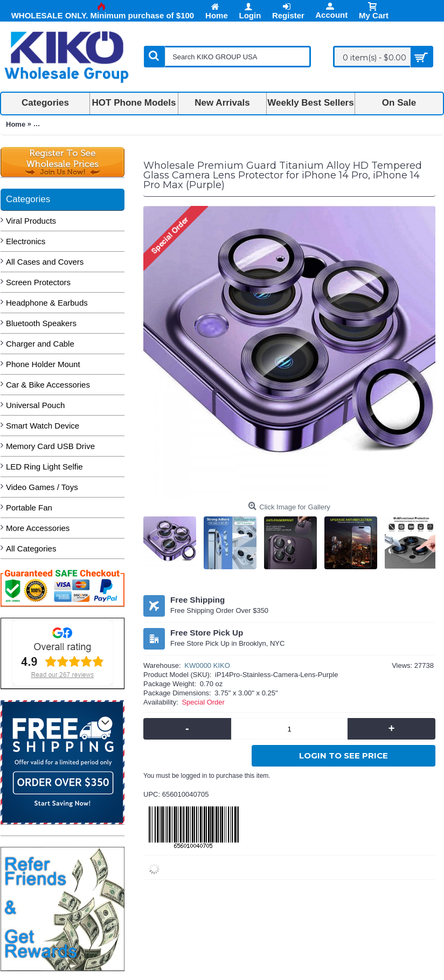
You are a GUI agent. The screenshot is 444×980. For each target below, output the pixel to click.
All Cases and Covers (45, 262)
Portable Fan (29, 508)
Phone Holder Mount (43, 364)
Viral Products (31, 221)
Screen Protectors (38, 282)
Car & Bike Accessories (48, 385)
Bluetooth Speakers (41, 323)
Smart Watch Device (43, 426)
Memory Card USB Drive (50, 446)
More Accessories (38, 528)
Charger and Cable (40, 344)
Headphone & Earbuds (47, 303)
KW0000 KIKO (207, 665)
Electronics (26, 241)
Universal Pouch (35, 405)
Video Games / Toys (42, 487)
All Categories (31, 548)
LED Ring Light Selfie (44, 467)
